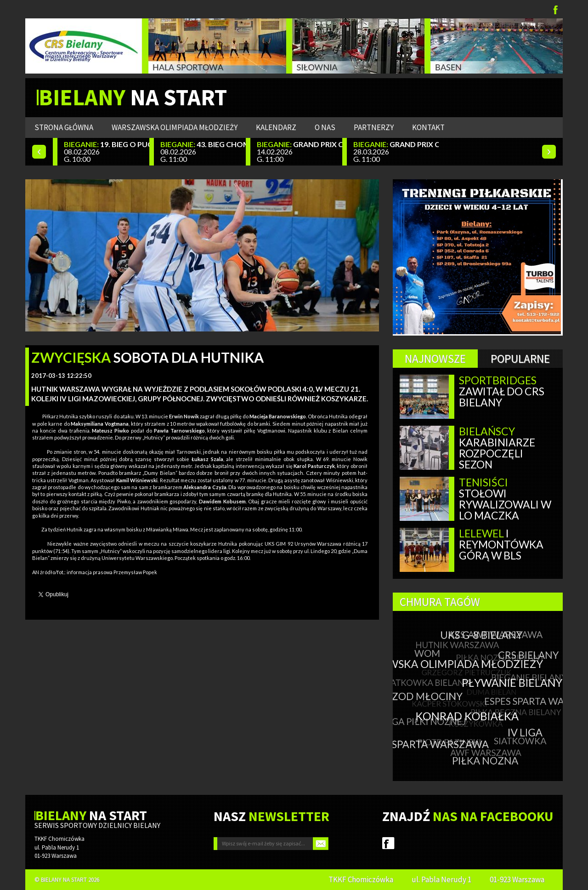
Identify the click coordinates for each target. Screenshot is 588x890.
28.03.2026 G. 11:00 (396, 151)
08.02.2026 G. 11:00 (203, 151)
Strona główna (64, 127)
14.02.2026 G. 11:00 (300, 151)
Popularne (520, 359)
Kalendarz (276, 127)
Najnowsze (435, 359)
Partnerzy (374, 127)
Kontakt (428, 127)
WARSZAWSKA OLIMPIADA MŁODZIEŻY (175, 127)
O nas (325, 127)
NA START (133, 97)
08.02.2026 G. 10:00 (107, 151)
